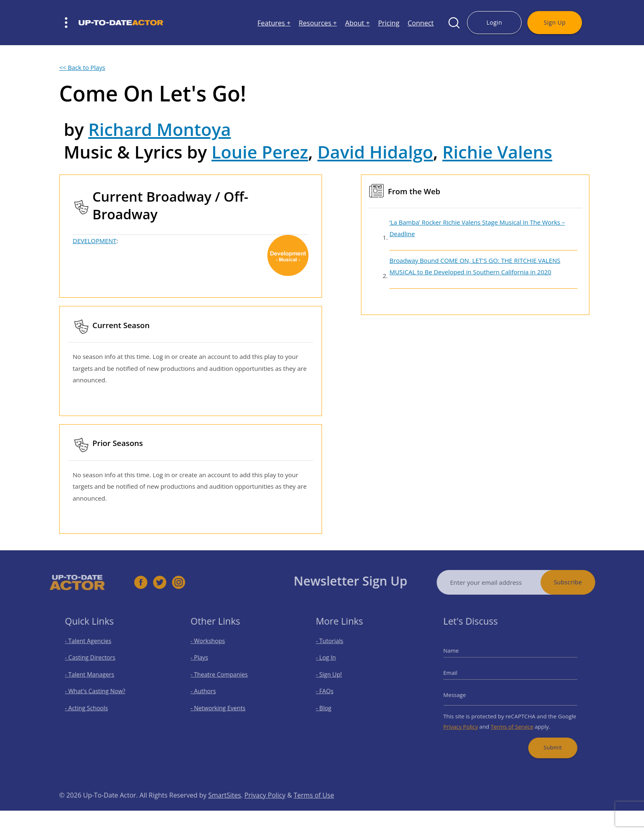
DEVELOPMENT (94, 241)
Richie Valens (497, 152)
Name (459, 655)
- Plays (205, 661)
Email (458, 674)
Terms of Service (512, 721)
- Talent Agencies (92, 647)
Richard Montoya (160, 129)
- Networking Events (221, 705)
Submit (547, 739)
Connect (421, 23)
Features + (274, 23)
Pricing (389, 23)
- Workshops (212, 647)
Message (462, 694)
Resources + (318, 23)
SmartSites (225, 807)
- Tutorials (335, 647)
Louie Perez (260, 152)
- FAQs (330, 691)
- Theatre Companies (222, 676)
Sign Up (555, 22)
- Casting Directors (94, 661)
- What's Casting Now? (98, 691)
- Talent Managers (93, 676)
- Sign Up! (334, 676)
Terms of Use (314, 807)
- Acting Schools (91, 705)
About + (357, 23)
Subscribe (581, 582)
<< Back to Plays (82, 67)
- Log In (331, 661)
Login (494, 22)
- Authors (208, 691)
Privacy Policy (467, 721)
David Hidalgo (375, 152)
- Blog (330, 705)
